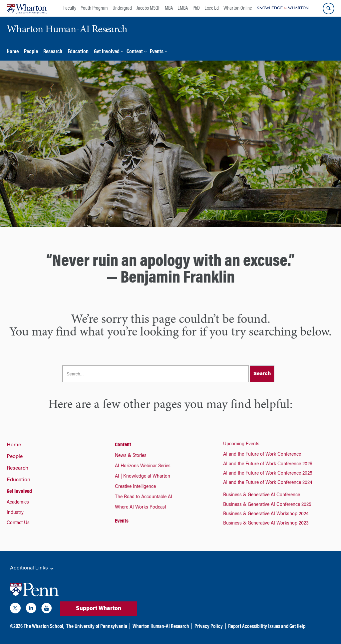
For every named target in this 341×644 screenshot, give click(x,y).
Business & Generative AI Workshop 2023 (266, 524)
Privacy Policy (209, 627)
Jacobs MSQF (148, 8)
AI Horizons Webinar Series (143, 466)
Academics (18, 503)
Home (13, 52)
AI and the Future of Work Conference (262, 455)
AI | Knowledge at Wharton (143, 477)
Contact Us (18, 523)
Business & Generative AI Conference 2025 (267, 505)
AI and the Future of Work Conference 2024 (268, 483)
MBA (169, 8)
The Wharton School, (44, 627)
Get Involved (107, 52)
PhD (196, 8)
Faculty (70, 8)
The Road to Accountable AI (144, 497)
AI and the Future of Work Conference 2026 (268, 464)
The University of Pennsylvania (97, 627)
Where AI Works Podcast (141, 508)
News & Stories (131, 456)
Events (157, 52)
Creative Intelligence (135, 487)
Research (53, 52)
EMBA (183, 8)
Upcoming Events (241, 444)
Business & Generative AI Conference (262, 495)
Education (78, 52)
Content (135, 52)
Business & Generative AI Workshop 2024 (266, 514)
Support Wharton (99, 609)
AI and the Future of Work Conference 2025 (268, 474)
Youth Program (94, 8)
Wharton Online (238, 8)
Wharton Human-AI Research (161, 627)
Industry (15, 513)
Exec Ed (212, 8)
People (31, 52)
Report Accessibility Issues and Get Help (267, 627)
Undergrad (122, 8)
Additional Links (32, 568)
